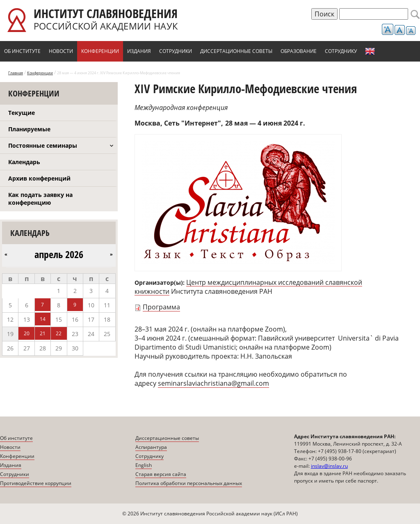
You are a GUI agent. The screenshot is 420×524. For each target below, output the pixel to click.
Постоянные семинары (43, 145)
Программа (161, 307)
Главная (16, 73)
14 (43, 319)
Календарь (24, 162)
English (370, 51)
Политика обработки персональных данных (189, 483)
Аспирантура (151, 447)
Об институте (22, 51)
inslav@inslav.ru (329, 466)
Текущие (22, 113)
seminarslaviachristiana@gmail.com (213, 383)
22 (59, 333)
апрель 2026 (59, 254)
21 (43, 333)
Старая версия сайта (161, 474)
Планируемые (29, 129)
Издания (139, 51)
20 (27, 333)
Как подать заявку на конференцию (40, 199)
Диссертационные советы (236, 51)
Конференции (100, 51)
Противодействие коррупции (36, 483)
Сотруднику (341, 51)
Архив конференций (39, 178)
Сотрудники (176, 51)
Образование (299, 51)
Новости (61, 51)
